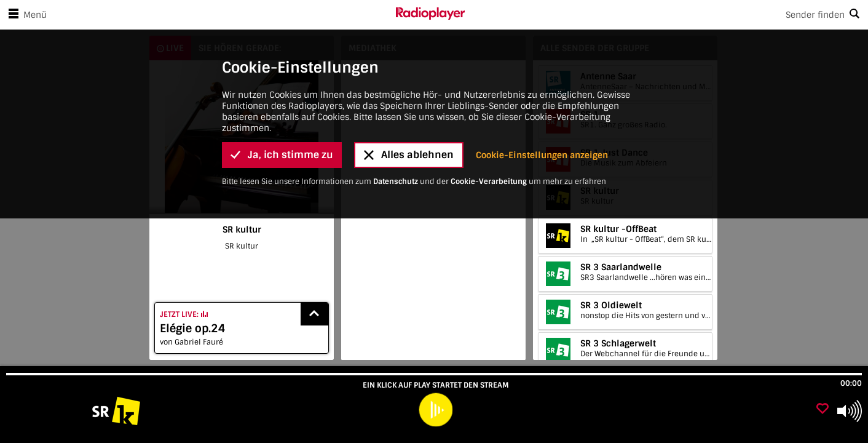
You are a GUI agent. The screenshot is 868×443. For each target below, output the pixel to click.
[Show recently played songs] (315, 314)
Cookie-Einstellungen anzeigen (542, 52)
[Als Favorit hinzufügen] (823, 409)
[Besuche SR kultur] (75, 411)
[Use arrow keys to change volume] (850, 411)
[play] (436, 410)
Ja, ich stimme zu (282, 52)
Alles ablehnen (409, 52)
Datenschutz (396, 78)
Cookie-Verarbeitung (489, 78)
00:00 (851, 383)
